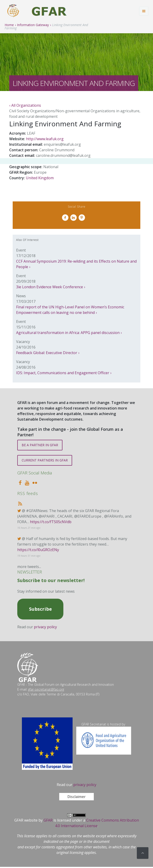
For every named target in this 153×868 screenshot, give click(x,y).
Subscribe (40, 609)
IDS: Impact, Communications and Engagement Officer (63, 373)
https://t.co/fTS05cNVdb (51, 522)
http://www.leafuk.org (45, 139)
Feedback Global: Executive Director (47, 353)
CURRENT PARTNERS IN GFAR (45, 460)
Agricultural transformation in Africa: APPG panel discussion (68, 333)
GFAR (48, 820)
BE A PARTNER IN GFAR (40, 445)
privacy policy (45, 627)
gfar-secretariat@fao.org (46, 689)
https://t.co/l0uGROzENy (38, 550)
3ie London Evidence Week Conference (50, 287)
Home (9, 25)
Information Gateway (33, 25)
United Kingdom (40, 178)
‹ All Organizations (25, 105)
